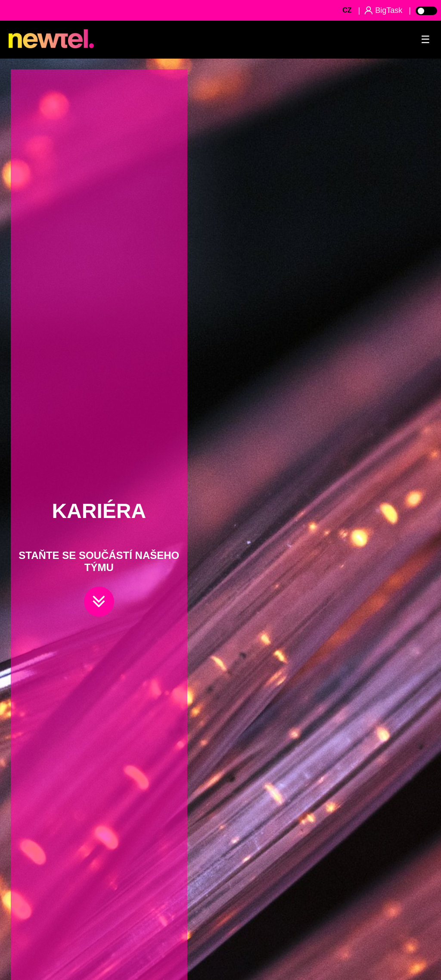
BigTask (389, 10)
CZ (347, 10)
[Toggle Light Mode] (426, 10)
